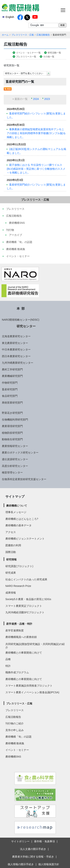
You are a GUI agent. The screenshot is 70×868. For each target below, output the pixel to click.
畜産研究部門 (10, 389)
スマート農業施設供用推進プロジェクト (29, 686)
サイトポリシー (20, 841)
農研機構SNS (13, 757)
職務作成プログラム (17, 672)
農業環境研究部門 (12, 426)
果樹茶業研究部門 (12, 403)
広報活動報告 (43, 35)
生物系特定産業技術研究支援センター (24, 479)
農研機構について (17, 506)
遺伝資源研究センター (15, 459)
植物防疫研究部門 (12, 433)
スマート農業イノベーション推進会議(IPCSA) (32, 692)
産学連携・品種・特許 (19, 624)
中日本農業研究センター (16, 350)
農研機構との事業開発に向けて (24, 653)
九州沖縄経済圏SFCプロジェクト (25, 612)
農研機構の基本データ (18, 525)
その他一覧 (49, 57)
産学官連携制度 (15, 630)
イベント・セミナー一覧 (28, 53)
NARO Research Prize (18, 586)
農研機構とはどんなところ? (22, 519)
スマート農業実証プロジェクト (24, 606)
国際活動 (11, 552)
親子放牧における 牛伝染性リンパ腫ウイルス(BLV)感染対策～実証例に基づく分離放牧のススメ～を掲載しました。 (36, 169)
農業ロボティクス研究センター (20, 453)
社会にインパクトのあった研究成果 (26, 579)
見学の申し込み (15, 730)
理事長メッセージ (16, 512)
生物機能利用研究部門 (15, 420)
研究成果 (11, 573)
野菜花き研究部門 (12, 413)
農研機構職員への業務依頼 (21, 637)
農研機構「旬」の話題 (18, 737)
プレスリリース (15, 710)
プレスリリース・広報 (23, 35)
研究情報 (11, 559)
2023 (47, 99)
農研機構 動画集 (15, 743)
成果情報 (11, 593)
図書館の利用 (13, 545)
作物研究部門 (10, 383)
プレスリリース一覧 (26, 57)
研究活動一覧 (54, 53)
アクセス (11, 532)
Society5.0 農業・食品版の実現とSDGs (28, 599)
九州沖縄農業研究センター (18, 363)
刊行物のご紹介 (15, 723)
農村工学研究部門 (12, 369)
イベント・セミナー (17, 750)
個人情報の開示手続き (21, 864)
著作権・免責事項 (44, 841)
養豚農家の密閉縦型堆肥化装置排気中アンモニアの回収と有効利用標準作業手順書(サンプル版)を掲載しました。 (36, 133)
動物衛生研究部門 (12, 439)
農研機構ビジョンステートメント (25, 539)
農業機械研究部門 (12, 376)
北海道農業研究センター (16, 336)
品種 (8, 659)
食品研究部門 (10, 396)
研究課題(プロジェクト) (19, 566)
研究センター (26, 326)
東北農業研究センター (15, 343)
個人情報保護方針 (49, 864)
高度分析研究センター (15, 466)
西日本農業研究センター (16, 356)
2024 (36, 99)
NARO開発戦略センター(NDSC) (21, 320)
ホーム (5, 35)
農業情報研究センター (15, 446)
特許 (8, 666)
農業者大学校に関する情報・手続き (33, 857)
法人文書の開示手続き (33, 849)
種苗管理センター (12, 472)
